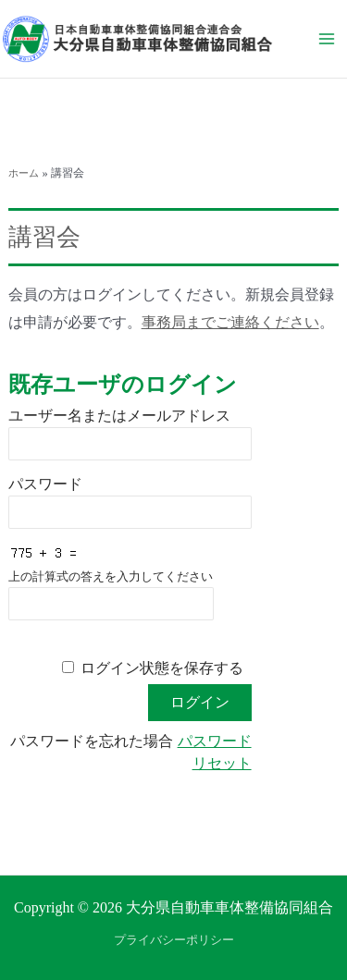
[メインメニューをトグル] (327, 39)
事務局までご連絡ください (230, 322)
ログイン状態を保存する (162, 668)
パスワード (45, 484)
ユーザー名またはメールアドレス (119, 416)
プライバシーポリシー (174, 940)
